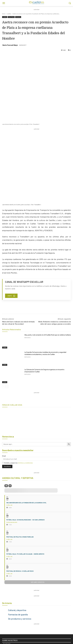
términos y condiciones (25, 389)
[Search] (67, 595)
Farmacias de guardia (18, 540)
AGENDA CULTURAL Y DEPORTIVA (18, 404)
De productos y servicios (20, 545)
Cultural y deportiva (17, 536)
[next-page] (7, 313)
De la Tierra (11, 17)
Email (4, 382)
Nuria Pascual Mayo (10, 45)
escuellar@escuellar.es (14, 617)
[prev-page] (3, 313)
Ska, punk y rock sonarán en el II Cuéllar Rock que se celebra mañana (48, 261)
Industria (18, 17)
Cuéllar (9, 14)
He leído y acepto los (17, 389)
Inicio (4, 14)
